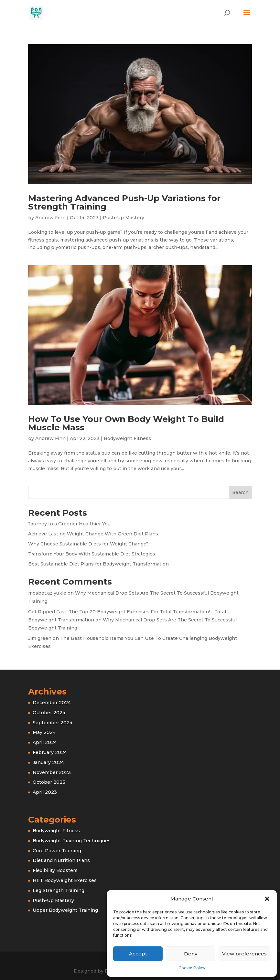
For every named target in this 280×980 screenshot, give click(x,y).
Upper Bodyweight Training (65, 910)
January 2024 (48, 762)
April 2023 (45, 792)
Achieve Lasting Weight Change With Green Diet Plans (93, 534)
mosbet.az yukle (47, 593)
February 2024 (50, 752)
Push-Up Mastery (124, 218)
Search (241, 492)
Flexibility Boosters (55, 870)
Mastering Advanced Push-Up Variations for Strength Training (124, 202)
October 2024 (49, 713)
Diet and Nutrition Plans (61, 860)
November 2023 (52, 772)
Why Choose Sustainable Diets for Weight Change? (88, 544)
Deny (191, 954)
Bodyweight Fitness (127, 438)
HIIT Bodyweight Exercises (65, 880)
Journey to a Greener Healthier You (69, 524)
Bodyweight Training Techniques (72, 841)
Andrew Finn (50, 218)
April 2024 (45, 742)
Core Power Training (57, 851)
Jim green (40, 638)
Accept (138, 954)
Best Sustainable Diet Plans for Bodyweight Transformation (98, 564)
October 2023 (49, 782)
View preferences (244, 954)
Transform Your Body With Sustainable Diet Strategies (92, 554)
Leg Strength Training (59, 890)
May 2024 (44, 732)
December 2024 (52, 703)
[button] (267, 899)
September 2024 (53, 723)
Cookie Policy (192, 968)
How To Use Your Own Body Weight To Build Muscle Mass (126, 423)
